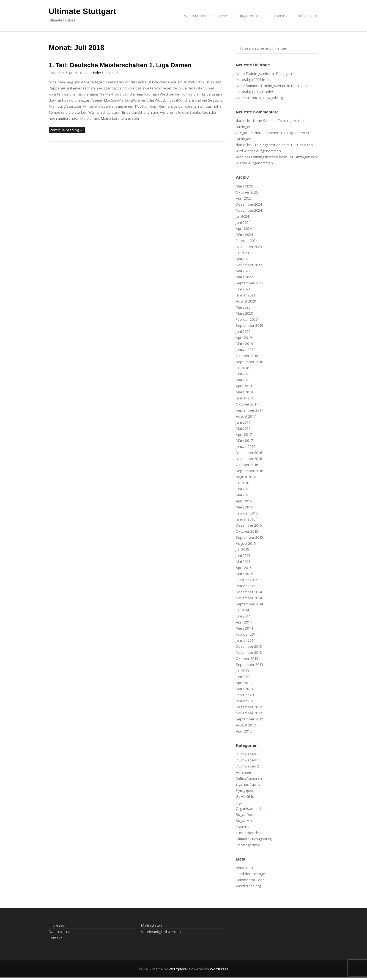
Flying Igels (245, 790)
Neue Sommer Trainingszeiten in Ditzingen (271, 86)
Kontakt (55, 938)
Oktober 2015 (247, 531)
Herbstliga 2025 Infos (253, 80)
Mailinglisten (152, 925)
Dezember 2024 (249, 204)
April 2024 (244, 228)
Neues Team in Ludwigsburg (259, 98)
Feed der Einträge (250, 874)
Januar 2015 (246, 586)
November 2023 (249, 247)
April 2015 (244, 568)
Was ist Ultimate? (198, 16)
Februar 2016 (247, 513)
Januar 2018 (246, 398)
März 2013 (244, 689)
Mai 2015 (243, 562)
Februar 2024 (247, 241)
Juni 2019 (243, 331)
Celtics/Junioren (249, 778)
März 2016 (244, 507)
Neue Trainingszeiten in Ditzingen (264, 73)
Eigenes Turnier (249, 784)
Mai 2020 (243, 307)
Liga (239, 802)
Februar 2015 (247, 580)
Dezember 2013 (249, 646)
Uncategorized (248, 845)
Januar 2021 (246, 295)
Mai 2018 (243, 380)
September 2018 (249, 362)
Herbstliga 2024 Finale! (254, 92)
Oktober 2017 (247, 404)
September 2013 (249, 665)
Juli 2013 (242, 671)
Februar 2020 (247, 319)
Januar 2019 (246, 350)
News (224, 16)
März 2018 (244, 392)
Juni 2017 (243, 422)
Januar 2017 (246, 447)
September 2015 (249, 537)
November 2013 (249, 652)
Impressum (58, 925)
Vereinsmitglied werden (161, 932)
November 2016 (249, 459)
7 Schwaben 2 (247, 766)
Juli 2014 (242, 610)
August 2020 (246, 301)
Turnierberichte (249, 833)
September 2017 (249, 410)
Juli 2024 (242, 216)
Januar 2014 (246, 640)
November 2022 (249, 265)
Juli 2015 (242, 549)
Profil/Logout (306, 16)
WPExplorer (178, 969)
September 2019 (249, 325)
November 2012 (249, 713)
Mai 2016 (243, 495)
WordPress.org (248, 886)
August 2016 (246, 477)
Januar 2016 (246, 519)
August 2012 (246, 725)
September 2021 (249, 283)
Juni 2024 (243, 222)
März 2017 (244, 440)
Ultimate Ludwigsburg (254, 839)
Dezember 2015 (249, 525)
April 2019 (244, 337)
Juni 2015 (243, 556)
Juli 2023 (242, 253)
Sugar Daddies (248, 815)
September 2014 (249, 604)
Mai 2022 (243, 271)
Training (280, 16)
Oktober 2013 (247, 658)
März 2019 (244, 344)
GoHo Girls (111, 73)
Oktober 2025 (247, 192)
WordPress (219, 969)
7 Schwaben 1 (247, 760)
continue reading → (67, 130)
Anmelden (244, 868)
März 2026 (244, 186)
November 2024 (249, 210)
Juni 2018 (243, 374)
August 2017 (246, 416)
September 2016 (249, 471)
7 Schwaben (246, 754)
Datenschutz (59, 932)
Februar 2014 (247, 634)
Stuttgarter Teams (250, 16)
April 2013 (244, 683)
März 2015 (244, 574)
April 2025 (244, 198)
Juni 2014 (243, 616)
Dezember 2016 (249, 453)
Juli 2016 (242, 483)
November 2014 (249, 598)
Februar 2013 (247, 695)
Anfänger (244, 772)
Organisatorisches (251, 808)
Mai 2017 (243, 428)
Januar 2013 (246, 701)
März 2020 (244, 313)
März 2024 (244, 235)
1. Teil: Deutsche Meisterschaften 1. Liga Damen (120, 65)
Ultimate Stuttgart (82, 11)
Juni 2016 (243, 489)
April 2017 (244, 434)
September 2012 (249, 719)
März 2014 (244, 628)
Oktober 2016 (247, 465)
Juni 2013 (243, 677)
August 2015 (246, 543)
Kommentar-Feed (250, 880)
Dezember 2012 (249, 707)
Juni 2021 (243, 289)
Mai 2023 (243, 259)
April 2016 (244, 501)
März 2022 (244, 277)
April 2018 (244, 386)
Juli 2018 (242, 368)
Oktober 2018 (247, 356)
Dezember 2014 (249, 592)
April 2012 (244, 731)
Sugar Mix (244, 821)
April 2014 (244, 622)
